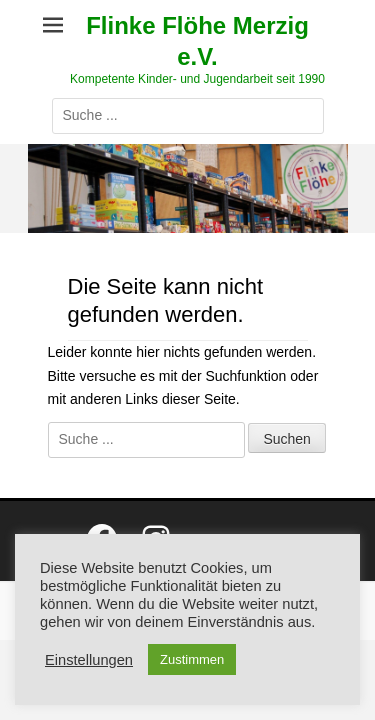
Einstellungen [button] (89, 660)
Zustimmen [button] (192, 659)
